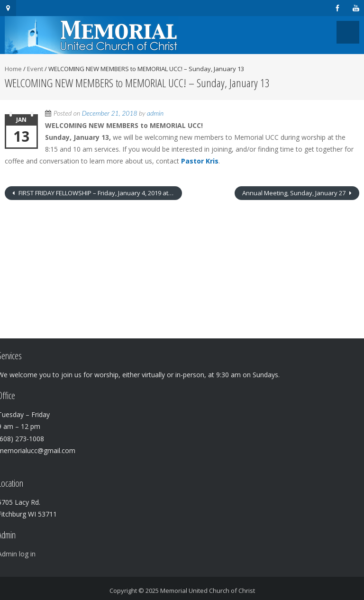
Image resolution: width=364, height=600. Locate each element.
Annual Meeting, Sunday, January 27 (295, 193)
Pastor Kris (200, 161)
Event (35, 69)
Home (13, 69)
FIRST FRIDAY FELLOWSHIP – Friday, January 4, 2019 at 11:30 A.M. (100, 193)
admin (155, 113)
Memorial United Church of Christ (208, 591)
